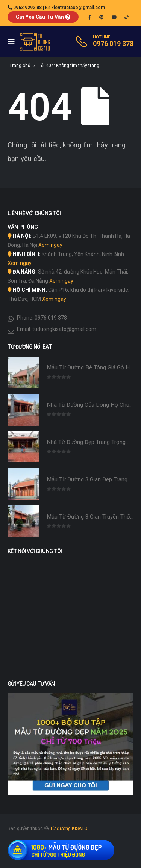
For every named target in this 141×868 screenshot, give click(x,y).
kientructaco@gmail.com (78, 8)
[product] (23, 372)
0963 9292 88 (27, 8)
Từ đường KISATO (69, 828)
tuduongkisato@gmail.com (64, 329)
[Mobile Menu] (14, 42)
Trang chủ (20, 66)
